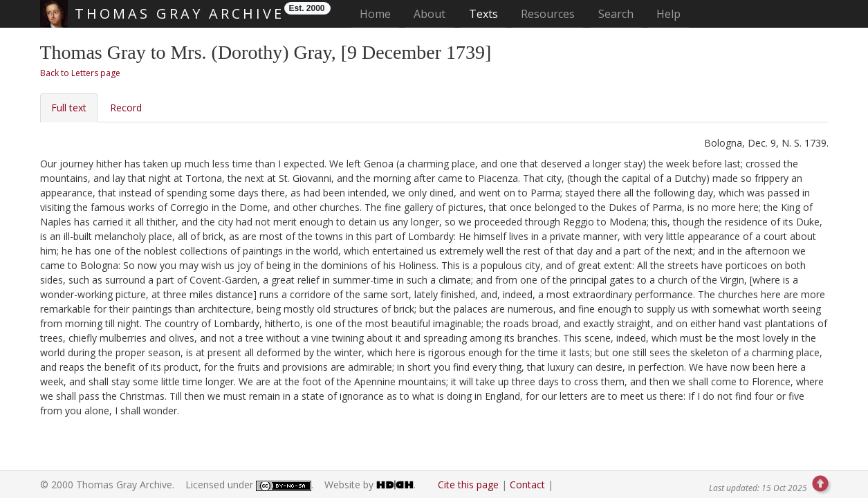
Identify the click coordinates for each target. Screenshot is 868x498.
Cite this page (468, 485)
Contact (527, 485)
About (430, 14)
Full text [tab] (69, 108)
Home (379, 13)
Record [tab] (126, 108)
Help (668, 14)
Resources (548, 14)
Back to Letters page (80, 73)
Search (616, 14)
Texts (483, 14)
